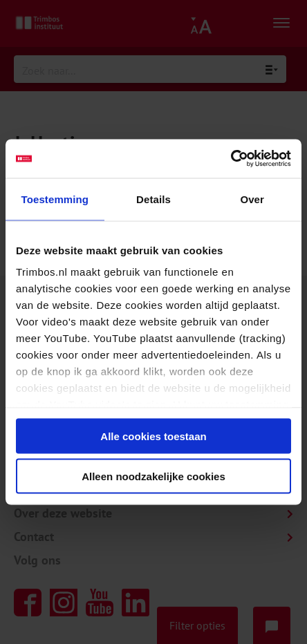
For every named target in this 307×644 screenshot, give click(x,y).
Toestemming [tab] (55, 199)
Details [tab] (153, 199)
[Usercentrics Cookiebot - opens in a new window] (231, 159)
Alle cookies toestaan (153, 436)
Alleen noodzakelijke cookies (153, 476)
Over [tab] (252, 199)
